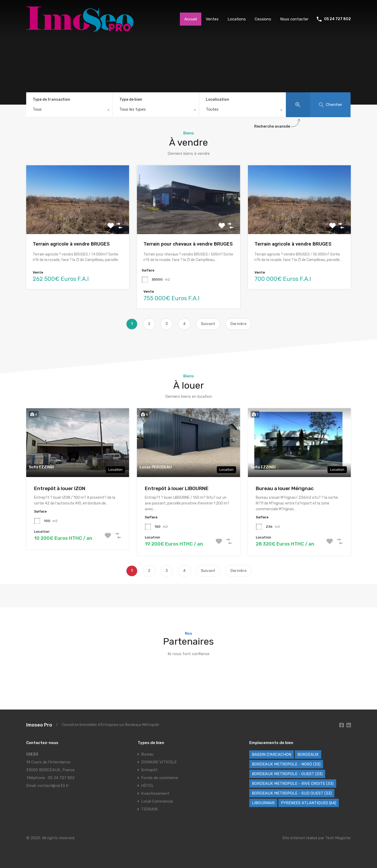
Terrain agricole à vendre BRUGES (71, 244)
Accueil (191, 19)
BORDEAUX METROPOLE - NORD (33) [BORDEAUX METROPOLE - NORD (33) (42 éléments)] (286, 764)
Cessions (263, 19)
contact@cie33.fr (53, 786)
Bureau (147, 754)
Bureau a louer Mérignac (285, 488)
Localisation (217, 100)
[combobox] (69, 111)
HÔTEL (148, 786)
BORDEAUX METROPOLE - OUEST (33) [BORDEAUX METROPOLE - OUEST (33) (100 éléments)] (287, 774)
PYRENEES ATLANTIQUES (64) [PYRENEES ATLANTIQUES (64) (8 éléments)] (309, 803)
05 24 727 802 (337, 19)
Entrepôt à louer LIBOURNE (177, 488)
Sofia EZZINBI (41, 467)
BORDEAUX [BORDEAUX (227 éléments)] (308, 754)
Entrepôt (149, 770)
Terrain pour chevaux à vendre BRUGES (188, 244)
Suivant (208, 324)
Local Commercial (157, 801)
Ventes (212, 19)
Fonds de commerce (160, 778)
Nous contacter (294, 19)
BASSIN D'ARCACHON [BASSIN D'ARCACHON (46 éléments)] (271, 754)
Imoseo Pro (39, 725)
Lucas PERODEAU (156, 467)
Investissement (155, 793)
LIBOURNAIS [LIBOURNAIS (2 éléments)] (263, 803)
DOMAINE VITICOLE (159, 762)
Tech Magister (338, 838)
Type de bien (131, 100)
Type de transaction (51, 100)
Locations (237, 19)
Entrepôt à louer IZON (60, 488)
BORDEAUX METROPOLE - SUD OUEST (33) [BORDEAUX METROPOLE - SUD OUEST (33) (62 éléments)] (292, 793)
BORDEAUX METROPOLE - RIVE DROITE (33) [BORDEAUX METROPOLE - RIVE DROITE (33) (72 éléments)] (293, 784)
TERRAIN (149, 809)
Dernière (238, 324)
